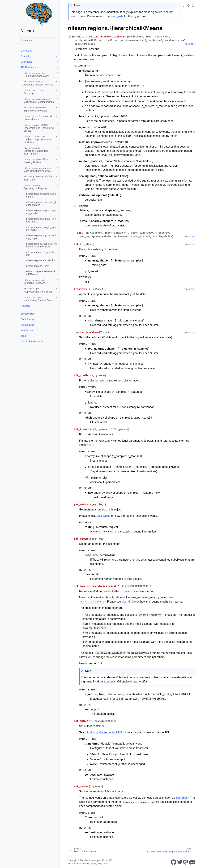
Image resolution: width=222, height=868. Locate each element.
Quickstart (26, 51)
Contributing (27, 319)
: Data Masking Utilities (36, 161)
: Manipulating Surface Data (38, 299)
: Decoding (34, 92)
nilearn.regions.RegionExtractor (41, 253)
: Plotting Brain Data (38, 178)
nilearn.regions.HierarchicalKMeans (41, 273)
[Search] (39, 41)
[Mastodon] (186, 862)
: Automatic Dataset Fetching (38, 83)
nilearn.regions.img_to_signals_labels (41, 212)
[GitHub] (174, 862)
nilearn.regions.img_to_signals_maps (41, 229)
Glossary (25, 306)
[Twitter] (180, 862)
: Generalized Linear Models (38, 118)
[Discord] (192, 862)
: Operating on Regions (35, 187)
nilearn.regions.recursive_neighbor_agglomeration (41, 245)
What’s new (27, 330)
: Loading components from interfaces (37, 139)
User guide (27, 62)
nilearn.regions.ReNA (38, 266)
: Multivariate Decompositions (39, 100)
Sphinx (81, 864)
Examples (26, 56)
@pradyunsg (96, 864)
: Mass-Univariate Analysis (38, 169)
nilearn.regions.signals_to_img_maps (41, 237)
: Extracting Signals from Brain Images (36, 151)
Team (24, 336)
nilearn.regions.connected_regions (41, 195)
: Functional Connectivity (36, 74)
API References (29, 67)
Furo (106, 864)
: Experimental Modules (36, 109)
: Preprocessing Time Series (38, 290)
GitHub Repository (31, 341)
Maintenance (28, 325)
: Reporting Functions (34, 281)
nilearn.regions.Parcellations (41, 260)
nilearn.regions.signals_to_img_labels (41, 220)
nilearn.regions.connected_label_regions (41, 204)
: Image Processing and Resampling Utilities (39, 128)
